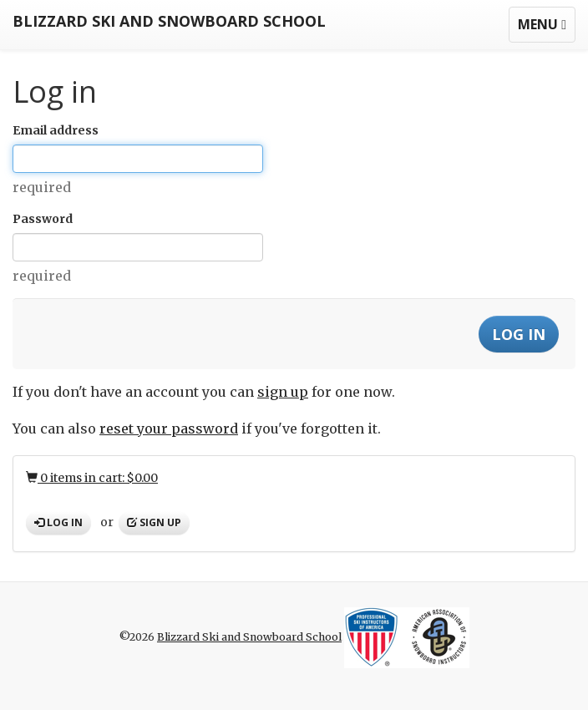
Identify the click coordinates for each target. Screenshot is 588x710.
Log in (58, 522)
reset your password (169, 429)
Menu (546, 28)
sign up (283, 392)
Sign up (154, 522)
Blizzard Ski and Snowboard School (169, 21)
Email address (56, 130)
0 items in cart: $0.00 (92, 478)
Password (43, 219)
